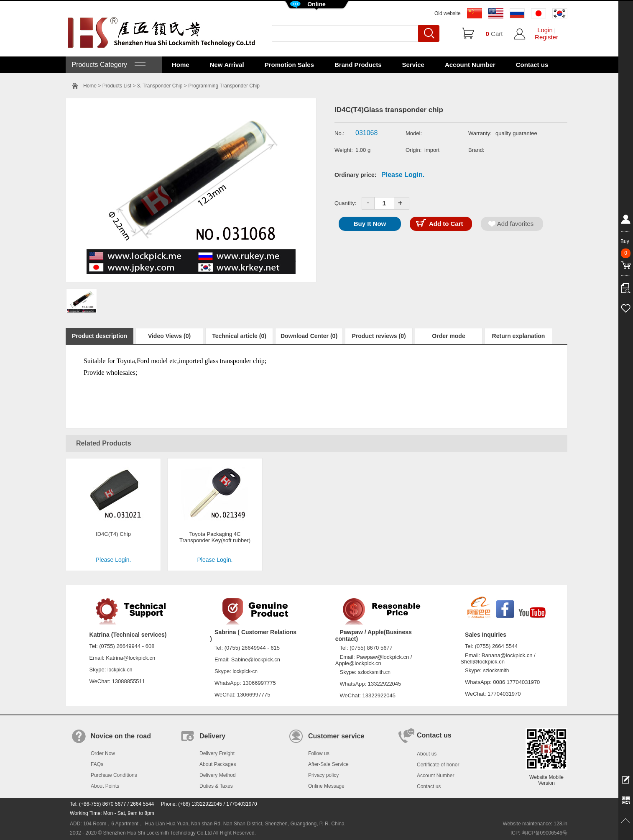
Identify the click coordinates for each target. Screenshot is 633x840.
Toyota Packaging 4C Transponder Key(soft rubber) (215, 537)
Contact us (532, 65)
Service (413, 65)
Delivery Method (218, 775)
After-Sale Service (328, 764)
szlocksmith (496, 671)
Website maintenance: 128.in (535, 824)
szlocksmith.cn (374, 672)
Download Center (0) (309, 336)
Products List (117, 86)
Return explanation (519, 336)
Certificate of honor (438, 765)
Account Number (470, 65)
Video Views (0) (169, 336)
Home (181, 65)
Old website (448, 13)
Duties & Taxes (216, 786)
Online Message (326, 786)
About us (427, 754)
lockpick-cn (120, 670)
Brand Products (358, 65)
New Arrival (227, 65)
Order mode (448, 336)
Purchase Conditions (114, 775)
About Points (105, 786)
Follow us (319, 753)
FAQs (97, 764)
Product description (100, 336)
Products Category (108, 65)
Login (545, 30)
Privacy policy (323, 775)
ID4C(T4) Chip (113, 534)
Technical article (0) (239, 336)
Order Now (103, 753)
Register (546, 37)
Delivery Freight (217, 753)
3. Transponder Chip (160, 86)
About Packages (218, 764)
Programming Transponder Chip (224, 86)
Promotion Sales (289, 65)
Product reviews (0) (379, 336)
